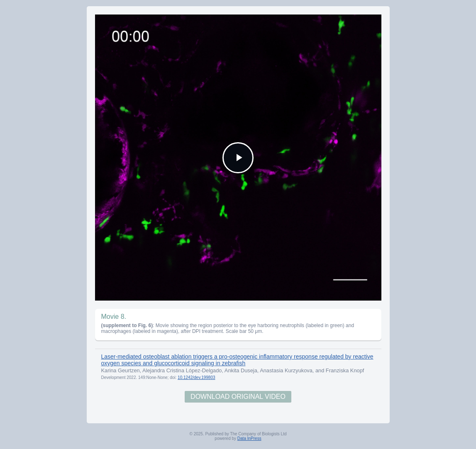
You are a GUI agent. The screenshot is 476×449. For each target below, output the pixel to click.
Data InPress (249, 438)
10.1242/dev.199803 (196, 377)
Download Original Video (238, 397)
